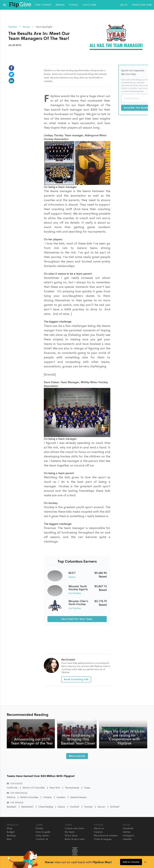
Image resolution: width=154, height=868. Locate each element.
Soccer (101, 807)
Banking (11, 836)
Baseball (12, 807)
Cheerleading (46, 807)
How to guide (43, 832)
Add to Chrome (131, 862)
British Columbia (29, 797)
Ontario (47, 797)
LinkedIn (127, 839)
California (12, 788)
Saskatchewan (79, 797)
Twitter (127, 832)
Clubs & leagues (103, 839)
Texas (87, 788)
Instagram (128, 836)
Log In (124, 5)
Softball (115, 807)
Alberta (11, 797)
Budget (11, 832)
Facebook (128, 828)
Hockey (88, 807)
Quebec (61, 797)
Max (9, 839)
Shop (10, 828)
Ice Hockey (75, 593)
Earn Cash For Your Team (77, 619)
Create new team (142, 5)
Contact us (42, 839)
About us (99, 828)
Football (75, 807)
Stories (73, 5)
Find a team (89, 5)
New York (55, 788)
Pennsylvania (72, 788)
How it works (43, 5)
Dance (72, 577)
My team (70, 832)
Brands (60, 5)
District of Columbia (34, 788)
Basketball (27, 807)
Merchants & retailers (106, 836)
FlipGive (13, 27)
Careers (98, 832)
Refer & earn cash (75, 839)
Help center (42, 836)
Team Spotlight (44, 27)
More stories (77, 756)
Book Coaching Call (76, 679)
